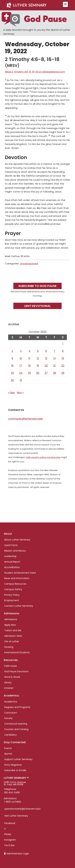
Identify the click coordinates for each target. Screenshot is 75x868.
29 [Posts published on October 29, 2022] (63, 373)
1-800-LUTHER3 (13, 802)
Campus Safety (13, 589)
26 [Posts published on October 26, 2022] (38, 373)
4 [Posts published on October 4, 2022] (29, 351)
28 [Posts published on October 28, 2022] (55, 373)
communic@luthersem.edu (26, 419)
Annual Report (12, 562)
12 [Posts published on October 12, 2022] (38, 358)
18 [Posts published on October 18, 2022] (29, 366)
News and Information (17, 578)
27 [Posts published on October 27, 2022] (46, 373)
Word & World (12, 677)
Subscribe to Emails (15, 770)
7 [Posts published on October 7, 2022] (54, 351)
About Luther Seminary (17, 540)
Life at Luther (12, 641)
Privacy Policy (12, 595)
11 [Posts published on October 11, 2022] (29, 358)
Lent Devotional (37, 306)
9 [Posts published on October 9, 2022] (12, 358)
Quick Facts (11, 545)
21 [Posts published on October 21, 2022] (54, 366)
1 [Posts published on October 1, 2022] (63, 344)
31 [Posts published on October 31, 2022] (21, 380)
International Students (17, 652)
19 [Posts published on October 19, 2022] (38, 366)
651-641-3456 (12, 793)
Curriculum (11, 713)
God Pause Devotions (16, 671)
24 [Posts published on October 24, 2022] (21, 373)
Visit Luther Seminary (16, 816)
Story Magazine (13, 765)
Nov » (20, 393)
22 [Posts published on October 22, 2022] (63, 366)
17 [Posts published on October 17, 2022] (21, 366)
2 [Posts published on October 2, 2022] (12, 351)
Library (8, 682)
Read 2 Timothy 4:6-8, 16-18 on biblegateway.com (35, 72)
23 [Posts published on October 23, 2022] (12, 373)
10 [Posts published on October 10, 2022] (21, 358)
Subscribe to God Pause (37, 286)
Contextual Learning (16, 724)
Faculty (8, 718)
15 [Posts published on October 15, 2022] (63, 358)
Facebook (10, 823)
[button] (65, 4)
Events (8, 748)
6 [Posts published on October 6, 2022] (46, 351)
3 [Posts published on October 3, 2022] (21, 351)
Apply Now (10, 625)
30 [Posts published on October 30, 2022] (12, 380)
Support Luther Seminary (18, 759)
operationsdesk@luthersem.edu (22, 809)
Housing (9, 647)
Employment (12, 600)
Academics (11, 702)
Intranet (9, 688)
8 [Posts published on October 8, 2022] (63, 351)
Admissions (11, 619)
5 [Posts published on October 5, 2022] (38, 351)
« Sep (11, 393)
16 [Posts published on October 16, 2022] (12, 366)
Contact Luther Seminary (19, 606)
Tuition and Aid (13, 630)
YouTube (9, 845)
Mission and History (15, 551)
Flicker (8, 834)
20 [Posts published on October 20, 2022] (46, 366)
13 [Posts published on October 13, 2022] (46, 358)
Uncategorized (29, 263)
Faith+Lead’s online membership (43, 457)
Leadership (10, 556)
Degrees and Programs (17, 707)
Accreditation (12, 567)
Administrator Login (18, 854)
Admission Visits (13, 636)
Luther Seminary (32, 5)
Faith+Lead (10, 666)
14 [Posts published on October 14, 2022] (54, 358)
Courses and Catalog (16, 729)
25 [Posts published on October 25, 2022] (29, 373)
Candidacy (10, 735)
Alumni (8, 754)
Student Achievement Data (20, 573)
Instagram (10, 840)
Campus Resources (15, 584)
